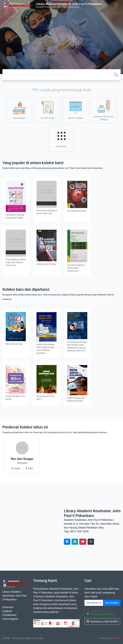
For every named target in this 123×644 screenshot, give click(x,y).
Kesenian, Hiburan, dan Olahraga (104, 110)
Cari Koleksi (112, 603)
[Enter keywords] (94, 603)
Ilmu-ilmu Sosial (47, 110)
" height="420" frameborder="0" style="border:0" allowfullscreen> (31, 527)
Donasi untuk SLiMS (100, 614)
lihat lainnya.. (61, 139)
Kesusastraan (19, 110)
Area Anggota (10, 619)
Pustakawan (9, 615)
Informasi (8, 607)
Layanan (7, 611)
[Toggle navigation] (116, 5)
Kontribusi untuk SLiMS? (102, 622)
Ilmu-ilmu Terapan (76, 110)
